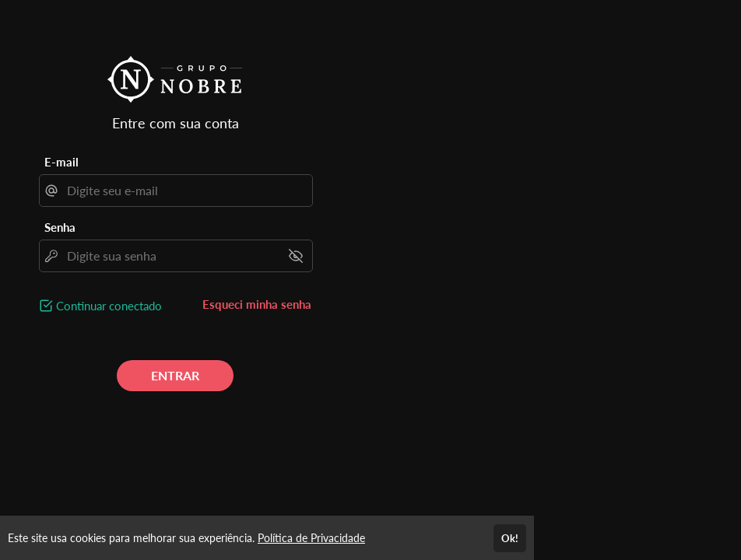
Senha (60, 227)
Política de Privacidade (311, 538)
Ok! (510, 538)
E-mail (61, 162)
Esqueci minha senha (257, 304)
